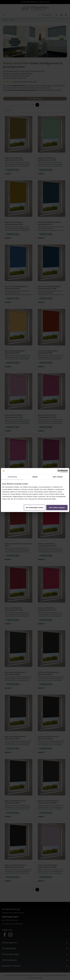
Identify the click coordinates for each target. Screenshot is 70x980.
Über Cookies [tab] (58, 477)
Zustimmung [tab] (12, 477)
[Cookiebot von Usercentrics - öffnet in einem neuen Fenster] (59, 471)
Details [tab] (35, 477)
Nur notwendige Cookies (35, 507)
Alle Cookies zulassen (57, 507)
